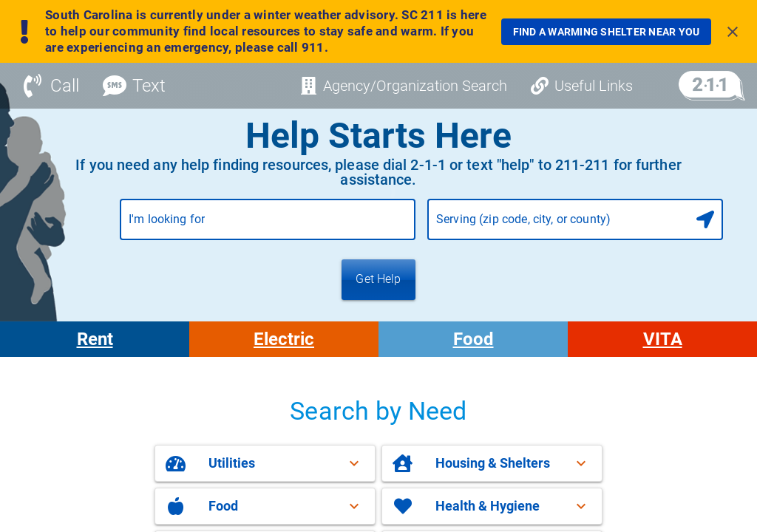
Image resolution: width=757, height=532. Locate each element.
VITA (663, 339)
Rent (95, 339)
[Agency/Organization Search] (403, 86)
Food (473, 339)
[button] (265, 463)
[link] (607, 32)
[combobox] (268, 225)
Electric (284, 339)
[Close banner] (733, 32)
